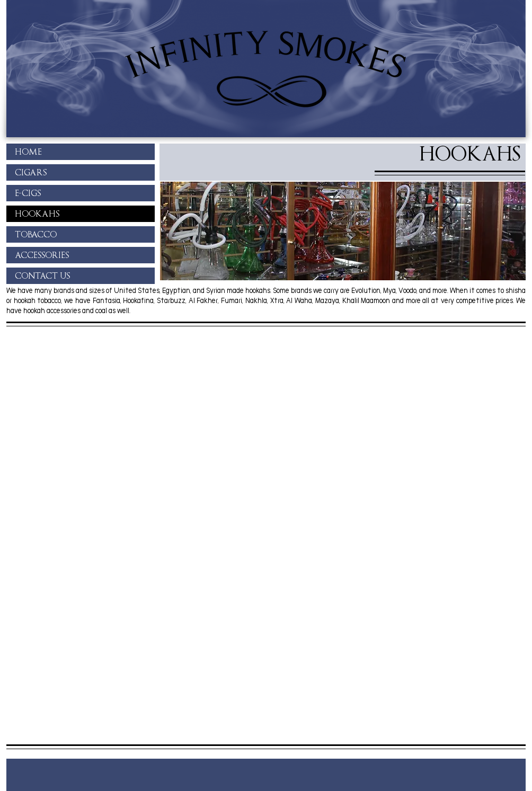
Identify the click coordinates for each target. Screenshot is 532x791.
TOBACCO (36, 234)
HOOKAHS (37, 214)
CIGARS (31, 172)
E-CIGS (28, 193)
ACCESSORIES (42, 255)
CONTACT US (42, 276)
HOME (28, 152)
